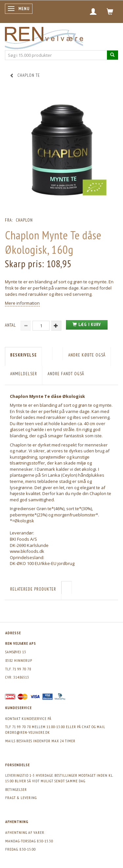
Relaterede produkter (33, 589)
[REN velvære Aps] (44, 37)
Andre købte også (87, 355)
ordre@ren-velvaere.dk (28, 732)
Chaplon (24, 220)
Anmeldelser (24, 374)
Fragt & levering (21, 798)
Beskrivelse (23, 355)
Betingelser (16, 789)
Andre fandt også (66, 374)
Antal (11, 325)
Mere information (22, 303)
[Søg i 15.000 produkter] (113, 55)
